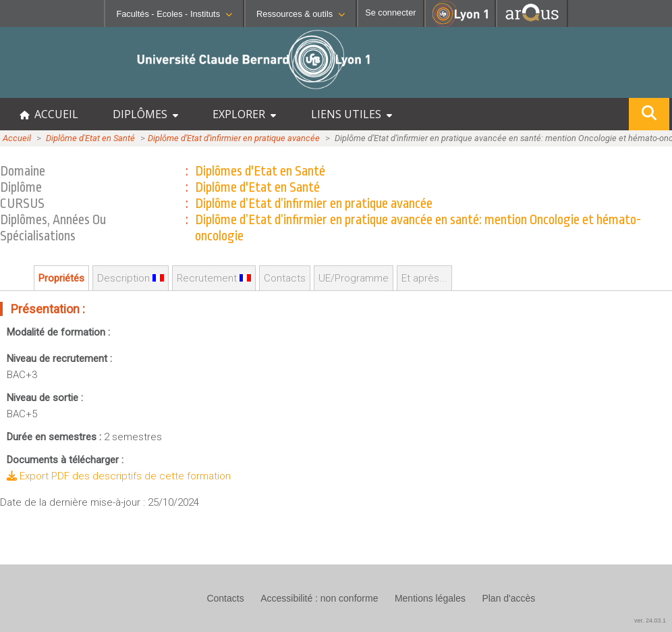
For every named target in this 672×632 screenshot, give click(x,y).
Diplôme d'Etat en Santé (90, 138)
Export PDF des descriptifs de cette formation (119, 476)
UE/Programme (354, 278)
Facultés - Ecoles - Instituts (174, 14)
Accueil (17, 138)
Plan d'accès (508, 598)
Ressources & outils (301, 14)
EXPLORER (244, 114)
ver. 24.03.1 (650, 621)
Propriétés (61, 278)
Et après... (424, 278)
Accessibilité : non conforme (319, 598)
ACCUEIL (49, 114)
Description (131, 278)
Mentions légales (430, 598)
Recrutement (214, 278)
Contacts (285, 278)
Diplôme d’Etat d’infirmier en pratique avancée (234, 138)
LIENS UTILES (352, 114)
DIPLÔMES (145, 114)
